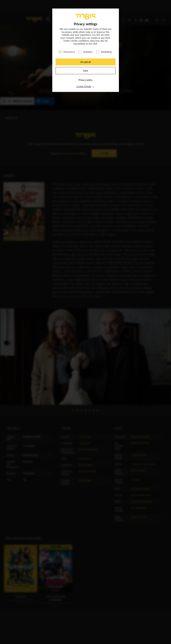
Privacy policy (85, 80)
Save (86, 71)
